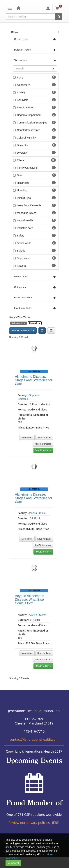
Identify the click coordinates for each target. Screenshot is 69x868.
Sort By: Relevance (23, 330)
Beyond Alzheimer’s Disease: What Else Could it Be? (29, 600)
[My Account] (48, 8)
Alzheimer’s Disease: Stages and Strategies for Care (34, 380)
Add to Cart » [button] (43, 450)
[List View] (51, 331)
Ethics (20, 160)
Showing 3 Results (19, 337)
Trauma (21, 266)
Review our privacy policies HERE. (34, 823)
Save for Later (44, 437)
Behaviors (23, 100)
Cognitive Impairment (29, 115)
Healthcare (23, 183)
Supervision (24, 258)
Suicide (21, 251)
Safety (21, 236)
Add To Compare (43, 444)
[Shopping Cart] (59, 8)
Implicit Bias (24, 198)
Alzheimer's (24, 85)
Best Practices (25, 107)
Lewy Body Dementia (29, 205)
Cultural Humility (26, 138)
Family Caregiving (27, 168)
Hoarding (22, 190)
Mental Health (25, 220)
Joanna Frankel (37, 513)
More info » (27, 437)
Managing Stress (27, 213)
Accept (13, 863)
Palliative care (25, 228)
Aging (20, 77)
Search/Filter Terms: (20, 317)
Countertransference (29, 130)
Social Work (24, 243)
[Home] (18, 8)
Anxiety (21, 92)
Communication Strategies (32, 123)
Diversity (22, 153)
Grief (20, 175)
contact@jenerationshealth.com (34, 739)
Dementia (22, 145)
